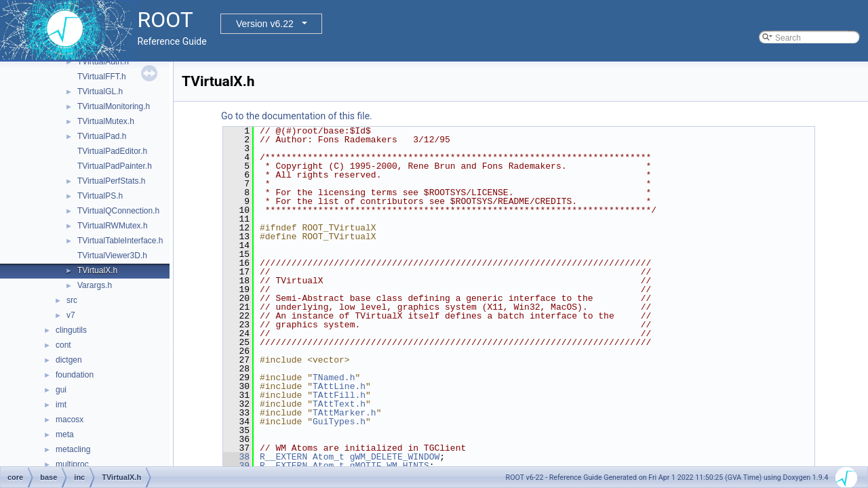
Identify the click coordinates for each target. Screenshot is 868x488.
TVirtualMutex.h (106, 121)
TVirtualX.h (97, 270)
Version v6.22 (265, 24)
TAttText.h (339, 404)
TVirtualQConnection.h (118, 211)
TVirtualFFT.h (102, 77)
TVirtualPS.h (100, 196)
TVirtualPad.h (102, 136)
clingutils (71, 330)
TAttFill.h (339, 395)
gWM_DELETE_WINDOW (395, 457)
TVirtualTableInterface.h (120, 241)
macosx (70, 420)
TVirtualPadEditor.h (112, 151)
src (72, 300)
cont (63, 345)
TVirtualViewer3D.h (112, 256)
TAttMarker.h (344, 413)
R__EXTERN (283, 457)
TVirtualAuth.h (103, 62)
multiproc (72, 464)
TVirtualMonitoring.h (114, 106)
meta (65, 434)
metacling (73, 449)
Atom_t (329, 457)
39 (236, 466)
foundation (75, 375)
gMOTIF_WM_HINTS (390, 466)
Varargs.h (95, 285)
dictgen (69, 360)
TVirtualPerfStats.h (112, 181)
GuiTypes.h (339, 422)
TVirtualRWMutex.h (113, 226)
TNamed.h (334, 378)
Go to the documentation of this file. (297, 116)
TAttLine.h (339, 386)
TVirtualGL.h (100, 91)
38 (236, 457)
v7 (71, 315)
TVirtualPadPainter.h (115, 166)
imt (61, 405)
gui (61, 390)
